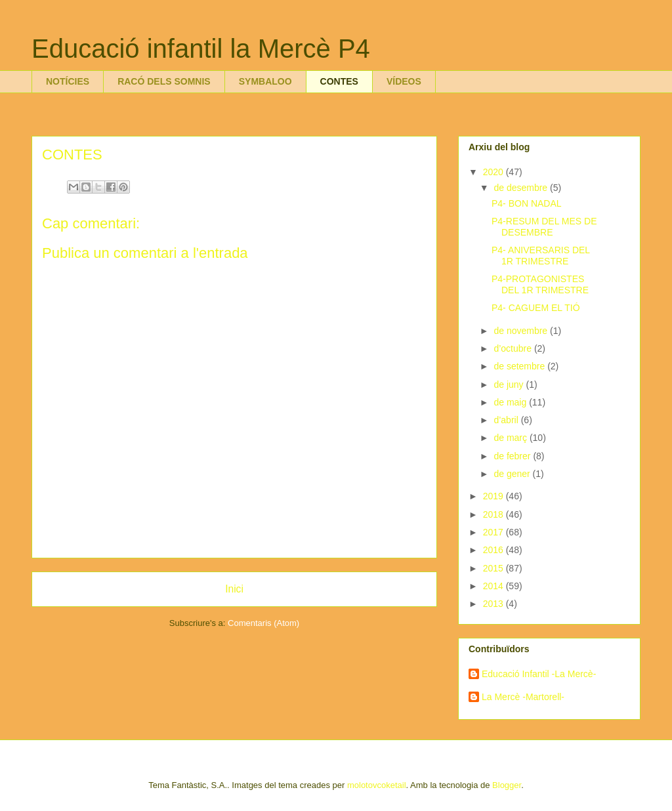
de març (511, 438)
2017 (494, 532)
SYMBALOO (265, 81)
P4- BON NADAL (527, 203)
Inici (234, 589)
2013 (494, 604)
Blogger (507, 785)
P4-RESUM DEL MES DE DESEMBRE (544, 227)
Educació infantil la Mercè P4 (201, 49)
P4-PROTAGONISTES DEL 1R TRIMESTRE (540, 284)
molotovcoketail (377, 785)
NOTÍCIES (68, 81)
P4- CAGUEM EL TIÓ (536, 308)
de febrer (513, 456)
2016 (494, 550)
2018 (494, 514)
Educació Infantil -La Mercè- (539, 674)
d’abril (507, 420)
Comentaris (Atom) (263, 623)
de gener (513, 474)
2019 (494, 496)
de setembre (520, 366)
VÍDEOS (404, 81)
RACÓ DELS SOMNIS (164, 81)
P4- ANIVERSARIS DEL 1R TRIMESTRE (541, 256)
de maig (511, 402)
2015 (494, 568)
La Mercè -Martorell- (523, 697)
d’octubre (514, 348)
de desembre (522, 188)
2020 (494, 172)
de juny (510, 385)
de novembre (522, 331)
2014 (494, 586)
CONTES (339, 81)
